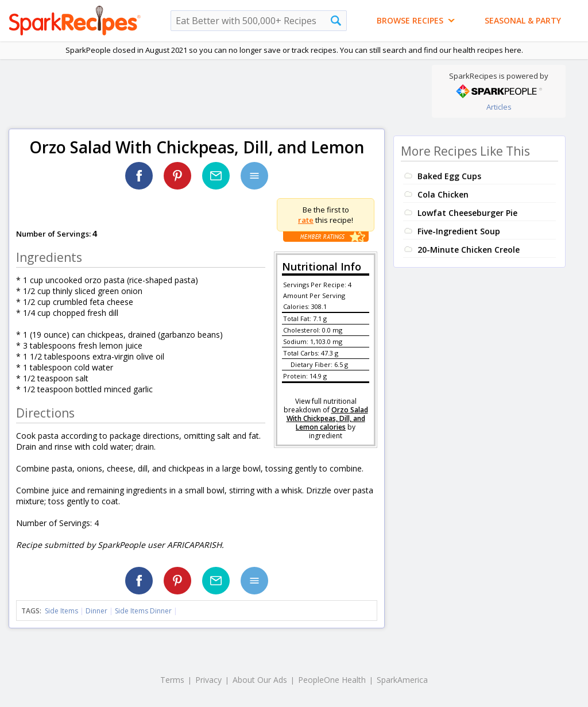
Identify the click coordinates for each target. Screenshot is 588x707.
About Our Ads (260, 680)
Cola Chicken (443, 194)
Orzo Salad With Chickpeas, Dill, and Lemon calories (327, 418)
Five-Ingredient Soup (459, 231)
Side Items (61, 611)
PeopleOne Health (332, 680)
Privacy (208, 680)
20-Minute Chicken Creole (469, 250)
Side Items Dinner (143, 611)
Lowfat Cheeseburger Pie (467, 213)
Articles (499, 107)
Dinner (96, 611)
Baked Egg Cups (449, 176)
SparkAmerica (402, 680)
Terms (172, 680)
